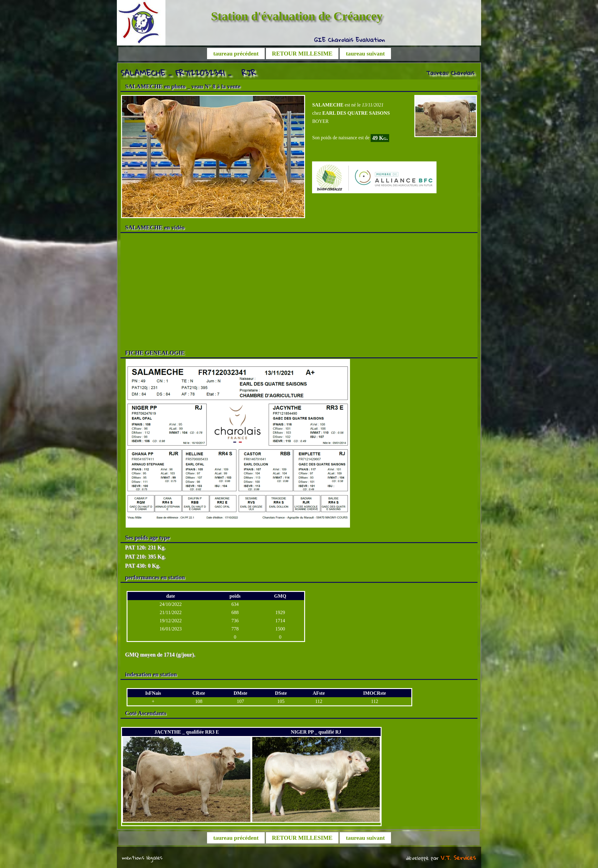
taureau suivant (365, 54)
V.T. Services (458, 858)
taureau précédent (236, 54)
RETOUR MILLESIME (302, 54)
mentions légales (142, 858)
